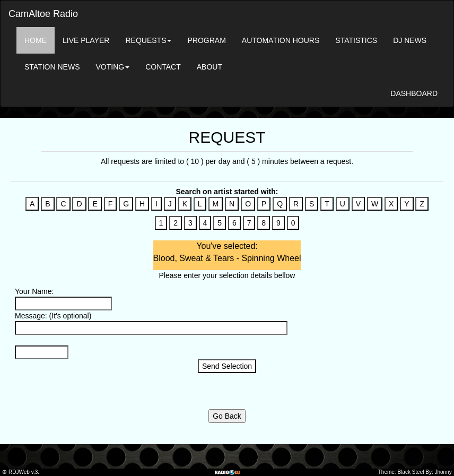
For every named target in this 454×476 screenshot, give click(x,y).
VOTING (112, 67)
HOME (36, 40)
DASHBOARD (414, 93)
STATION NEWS (52, 67)
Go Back (227, 416)
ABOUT (209, 67)
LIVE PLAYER (86, 40)
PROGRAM (206, 40)
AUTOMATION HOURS (281, 40)
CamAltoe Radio (43, 14)
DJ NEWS (410, 40)
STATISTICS (356, 40)
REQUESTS (148, 40)
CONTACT (163, 67)
